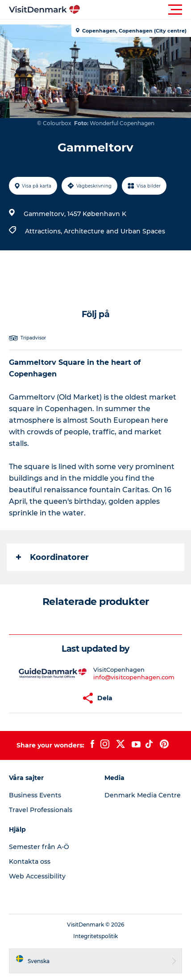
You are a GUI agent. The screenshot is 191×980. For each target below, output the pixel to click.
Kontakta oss (30, 862)
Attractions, (44, 231)
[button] (136, 10)
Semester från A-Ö (39, 847)
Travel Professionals (41, 810)
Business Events (35, 795)
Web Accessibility (37, 876)
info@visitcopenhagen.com (134, 677)
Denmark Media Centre (143, 795)
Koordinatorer (52, 557)
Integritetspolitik (95, 936)
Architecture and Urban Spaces (114, 231)
